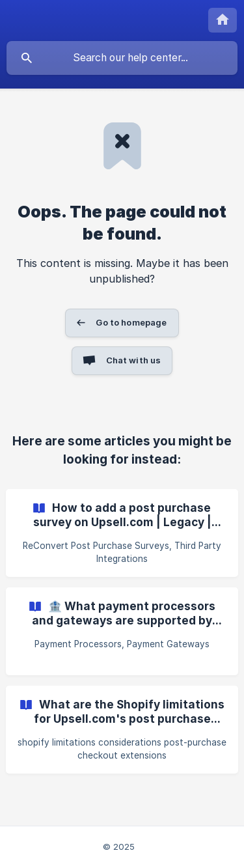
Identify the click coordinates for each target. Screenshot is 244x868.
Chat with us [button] (134, 360)
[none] (223, 20)
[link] (122, 533)
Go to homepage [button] (131, 322)
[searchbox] (122, 58)
